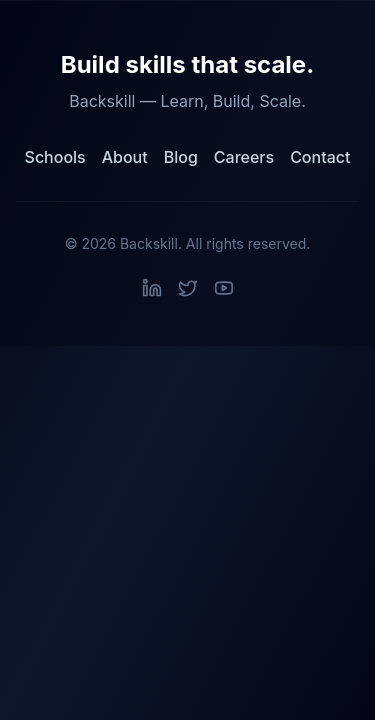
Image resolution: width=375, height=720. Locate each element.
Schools (55, 157)
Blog (181, 157)
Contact (320, 157)
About (125, 157)
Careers (244, 157)
